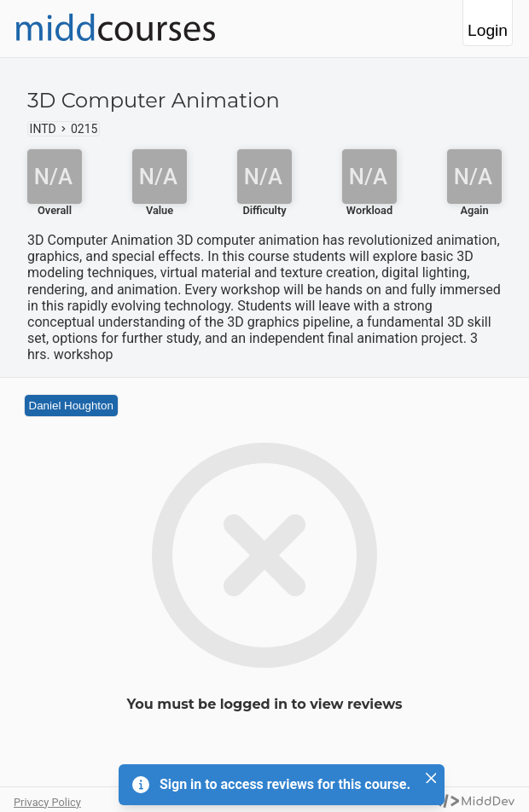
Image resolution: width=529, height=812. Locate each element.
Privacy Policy (47, 802)
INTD (43, 129)
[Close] (431, 778)
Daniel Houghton (71, 406)
